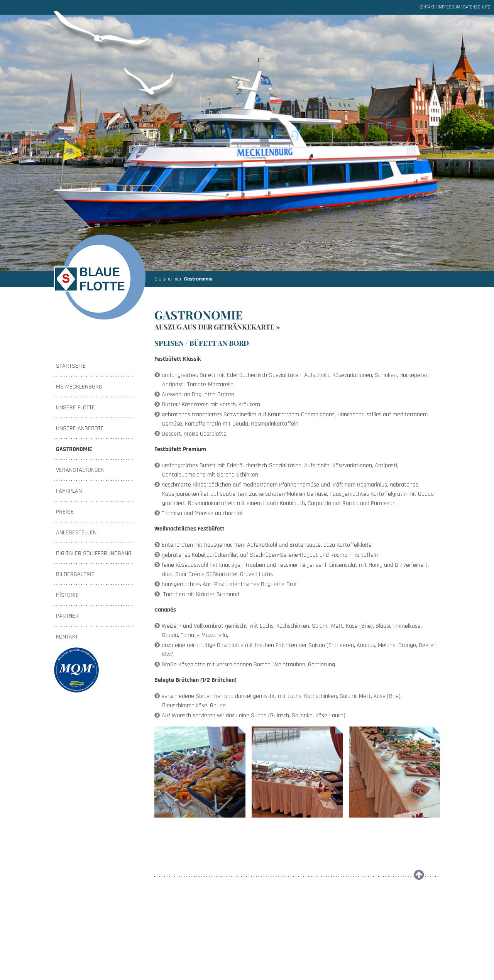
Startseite (71, 366)
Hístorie (67, 595)
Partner (67, 616)
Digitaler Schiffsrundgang (94, 553)
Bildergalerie (75, 574)
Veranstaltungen (80, 470)
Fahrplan (69, 491)
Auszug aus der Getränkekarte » (217, 327)
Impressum (449, 7)
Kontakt (426, 7)
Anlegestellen (76, 533)
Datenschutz (477, 7)
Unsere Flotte (75, 408)
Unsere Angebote (80, 428)
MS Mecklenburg (79, 387)
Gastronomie (198, 279)
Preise (65, 512)
